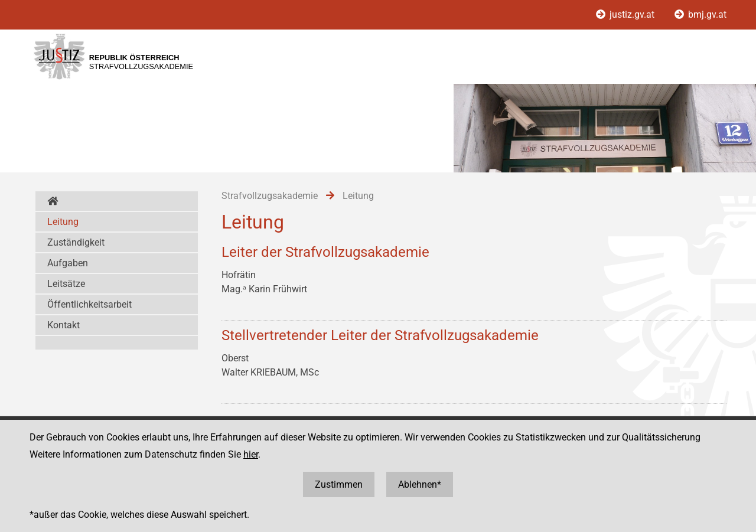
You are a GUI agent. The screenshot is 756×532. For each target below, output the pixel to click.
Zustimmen (339, 484)
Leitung (63, 222)
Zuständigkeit (76, 242)
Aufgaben (68, 263)
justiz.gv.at (626, 14)
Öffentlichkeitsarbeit (89, 304)
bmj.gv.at (700, 14)
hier (251, 454)
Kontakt (63, 325)
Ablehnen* (420, 484)
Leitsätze (66, 284)
